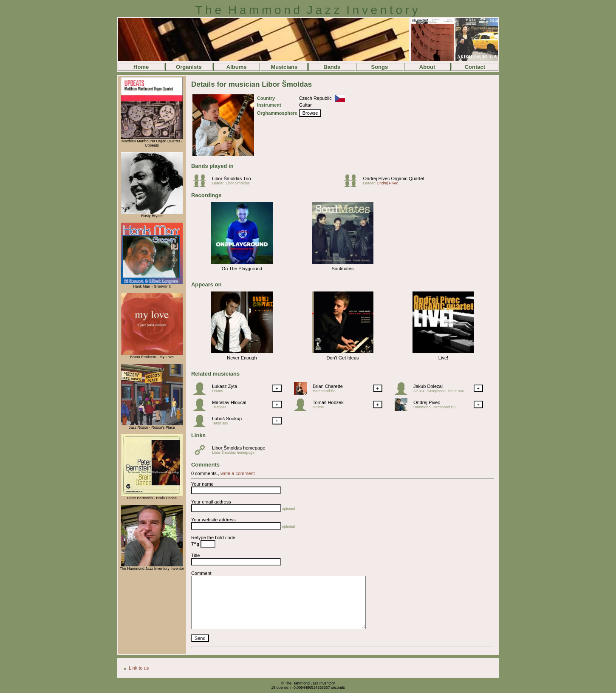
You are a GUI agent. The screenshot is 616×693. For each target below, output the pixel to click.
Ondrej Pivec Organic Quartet (393, 178)
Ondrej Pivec (387, 183)
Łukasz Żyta (225, 386)
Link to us (139, 668)
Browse (310, 113)
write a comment (238, 473)
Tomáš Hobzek (328, 402)
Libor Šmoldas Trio (232, 178)
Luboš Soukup (227, 419)
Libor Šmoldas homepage (239, 448)
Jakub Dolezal (428, 386)
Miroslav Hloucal (229, 402)
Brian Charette (328, 386)
